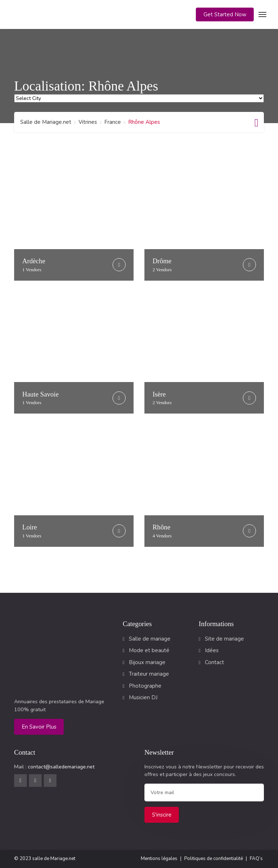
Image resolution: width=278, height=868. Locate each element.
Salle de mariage (150, 639)
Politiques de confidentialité (214, 859)
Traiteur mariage (149, 674)
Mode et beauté (149, 650)
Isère (162, 398)
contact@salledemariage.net (61, 767)
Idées (212, 650)
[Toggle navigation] (262, 14)
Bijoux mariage (147, 662)
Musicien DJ (143, 697)
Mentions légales (159, 859)
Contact (214, 662)
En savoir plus (39, 727)
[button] (225, 15)
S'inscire (162, 815)
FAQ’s (256, 859)
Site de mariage (224, 639)
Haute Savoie (41, 398)
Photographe (145, 686)
